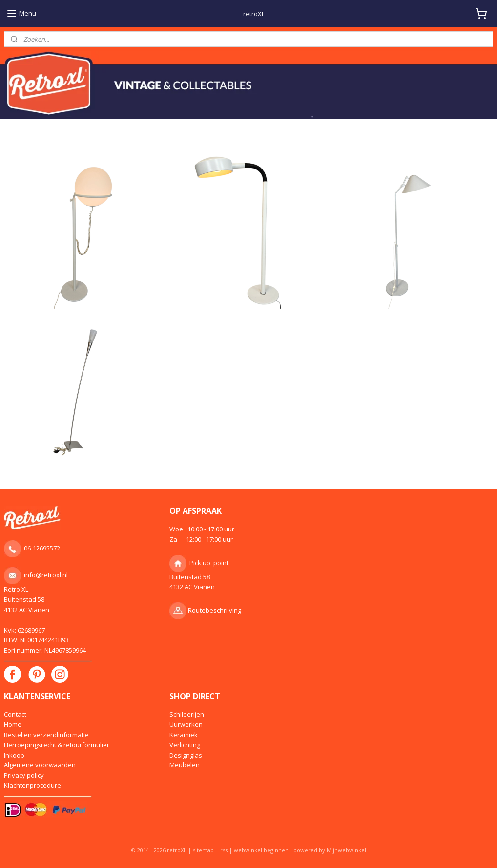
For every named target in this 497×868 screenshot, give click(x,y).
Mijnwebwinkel (346, 850)
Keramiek (184, 735)
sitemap (203, 850)
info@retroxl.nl (46, 575)
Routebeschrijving (215, 610)
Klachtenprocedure (32, 785)
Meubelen (185, 765)
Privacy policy (24, 775)
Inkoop (14, 755)
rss (224, 850)
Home (13, 724)
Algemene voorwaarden (40, 765)
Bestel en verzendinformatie (46, 735)
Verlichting (185, 745)
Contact (15, 714)
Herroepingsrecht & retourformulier (57, 745)
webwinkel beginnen (261, 850)
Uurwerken (186, 724)
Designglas (186, 755)
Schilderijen (187, 714)
